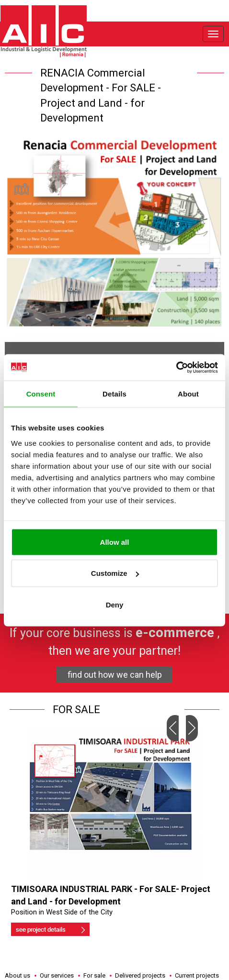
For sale (94, 975)
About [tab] (188, 394)
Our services (57, 975)
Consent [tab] (41, 394)
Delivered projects (140, 975)
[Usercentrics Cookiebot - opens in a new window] (176, 367)
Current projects (197, 975)
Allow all (115, 542)
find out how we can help (115, 675)
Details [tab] (114, 394)
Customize (115, 573)
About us (17, 975)
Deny (115, 604)
